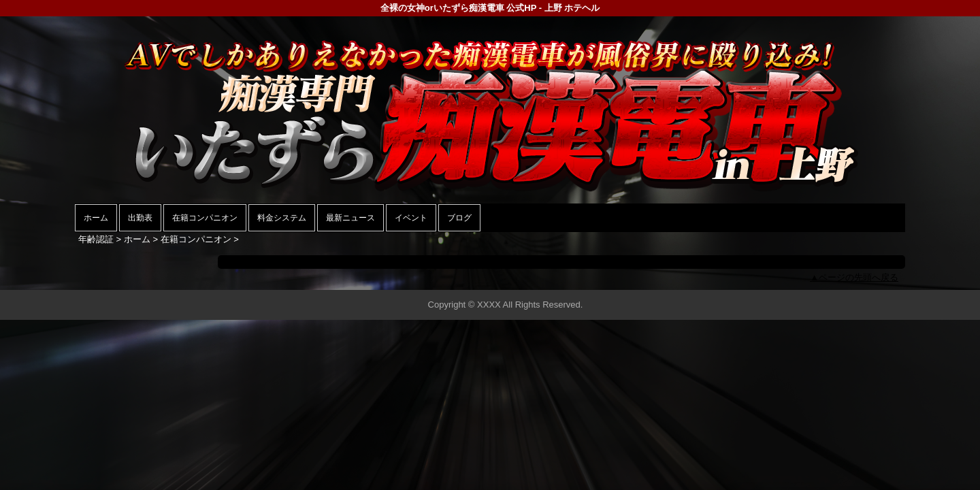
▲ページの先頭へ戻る (854, 277)
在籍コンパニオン (205, 218)
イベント (411, 218)
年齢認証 (96, 239)
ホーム (96, 218)
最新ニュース (350, 218)
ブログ (459, 218)
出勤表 (140, 218)
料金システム (282, 218)
